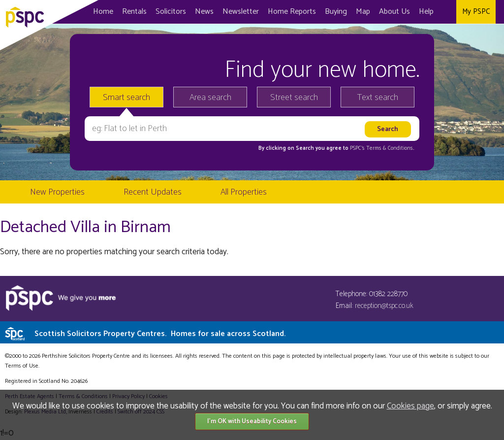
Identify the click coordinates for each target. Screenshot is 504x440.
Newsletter (241, 12)
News (204, 12)
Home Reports (292, 12)
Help (426, 12)
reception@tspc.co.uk (384, 306)
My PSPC (476, 12)
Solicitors (171, 12)
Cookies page (410, 406)
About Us (394, 12)
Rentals (134, 12)
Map (363, 12)
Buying (336, 12)
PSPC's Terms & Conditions (381, 148)
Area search (210, 98)
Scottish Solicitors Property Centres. (160, 334)
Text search (378, 98)
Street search (294, 98)
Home (103, 12)
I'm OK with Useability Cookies (252, 422)
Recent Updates (153, 192)
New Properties (57, 192)
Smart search (126, 98)
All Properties (244, 192)
